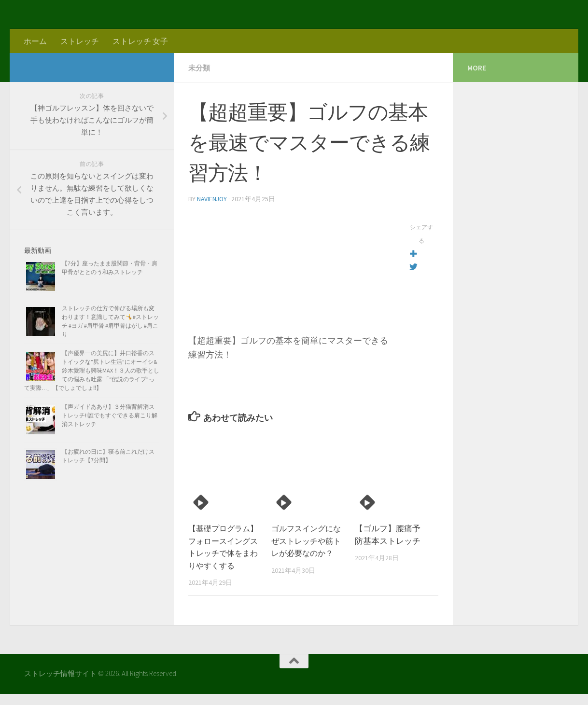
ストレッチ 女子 (140, 41)
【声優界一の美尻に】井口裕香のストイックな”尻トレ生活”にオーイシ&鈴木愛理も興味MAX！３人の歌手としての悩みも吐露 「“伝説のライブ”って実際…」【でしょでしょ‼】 (92, 370)
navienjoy (213, 198)
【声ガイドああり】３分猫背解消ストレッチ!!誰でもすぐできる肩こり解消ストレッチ (110, 415)
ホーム (35, 41)
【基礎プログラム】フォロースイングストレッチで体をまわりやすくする (221, 552)
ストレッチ (80, 41)
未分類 (200, 68)
